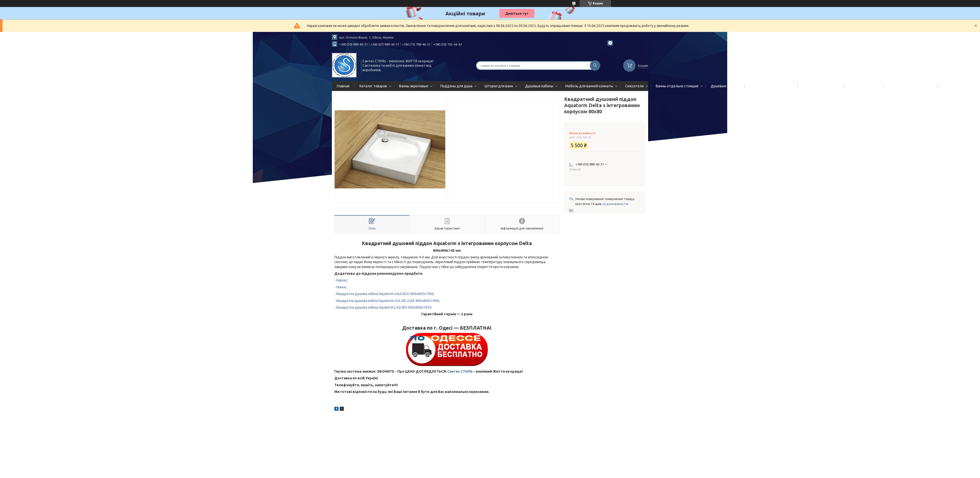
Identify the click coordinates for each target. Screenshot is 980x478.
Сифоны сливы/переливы (909, 86)
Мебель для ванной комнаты (589, 86)
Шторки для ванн (499, 86)
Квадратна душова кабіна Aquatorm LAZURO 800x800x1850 (384, 307)
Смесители (634, 86)
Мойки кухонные (863, 86)
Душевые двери (724, 86)
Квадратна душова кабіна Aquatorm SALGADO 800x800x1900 (385, 294)
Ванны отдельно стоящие (677, 86)
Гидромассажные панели (770, 86)
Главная (343, 86)
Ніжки (341, 287)
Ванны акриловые (414, 86)
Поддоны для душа (456, 86)
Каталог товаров (373, 86)
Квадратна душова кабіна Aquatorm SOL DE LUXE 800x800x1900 (388, 301)
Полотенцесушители (820, 86)
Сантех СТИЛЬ (460, 371)
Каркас (342, 280)
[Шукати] (595, 66)
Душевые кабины (539, 86)
